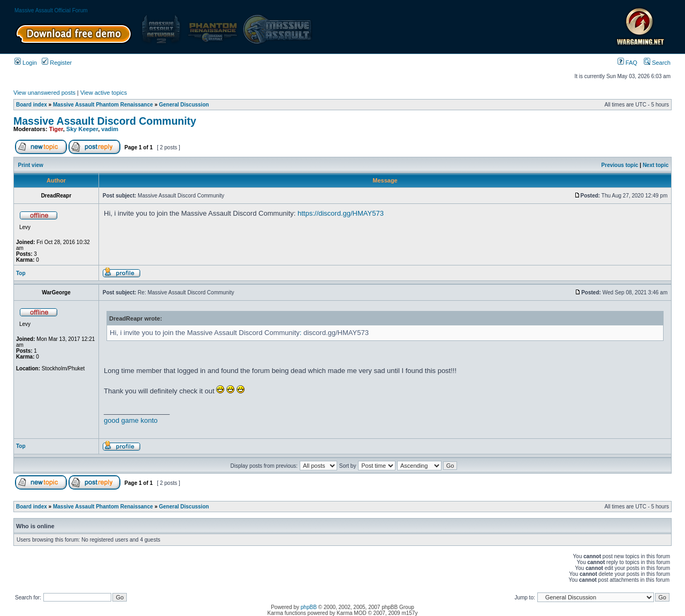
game (130, 420)
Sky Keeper (82, 129)
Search (657, 63)
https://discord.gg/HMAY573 (341, 213)
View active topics (104, 93)
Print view (31, 165)
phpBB (309, 607)
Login (26, 63)
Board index (32, 105)
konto (149, 420)
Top (21, 273)
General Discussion (184, 105)
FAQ (627, 63)
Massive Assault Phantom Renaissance (103, 105)
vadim (110, 129)
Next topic (656, 165)
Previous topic (620, 165)
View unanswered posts (44, 93)
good (112, 420)
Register (57, 63)
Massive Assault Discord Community (105, 121)
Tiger (56, 129)
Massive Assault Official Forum (51, 10)
